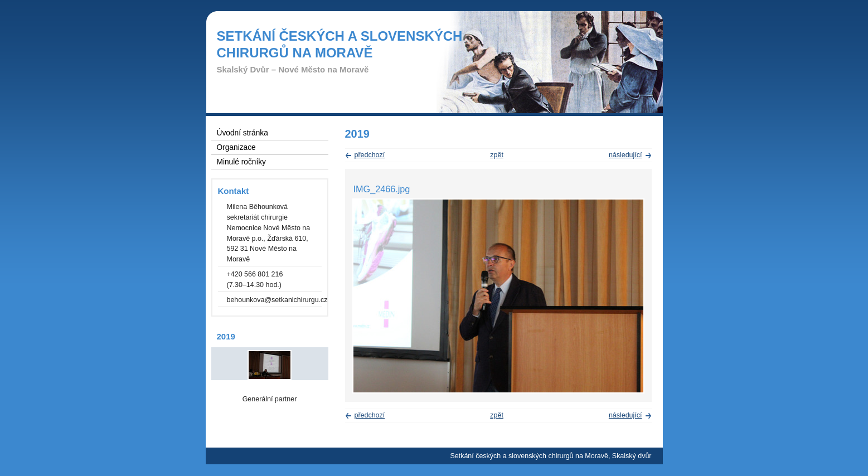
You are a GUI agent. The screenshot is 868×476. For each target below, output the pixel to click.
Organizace (236, 147)
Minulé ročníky (241, 162)
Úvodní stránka (243, 133)
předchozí (370, 155)
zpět (497, 155)
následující (625, 155)
